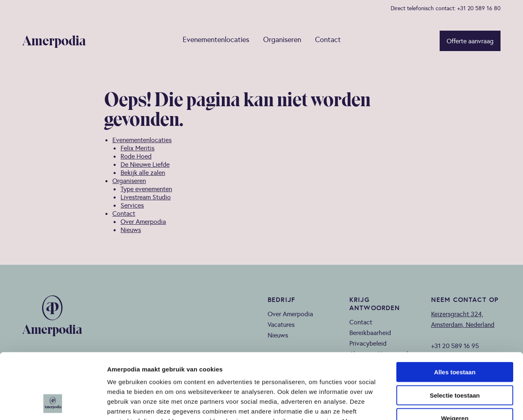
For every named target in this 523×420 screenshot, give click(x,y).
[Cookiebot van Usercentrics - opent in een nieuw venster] (53, 404)
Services (132, 205)
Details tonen (441, 404)
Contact (328, 40)
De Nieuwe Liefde (145, 164)
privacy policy (204, 371)
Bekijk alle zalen (143, 172)
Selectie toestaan (455, 335)
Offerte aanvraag (470, 41)
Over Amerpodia (143, 221)
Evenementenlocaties (216, 40)
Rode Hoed (136, 156)
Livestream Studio (146, 197)
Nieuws (131, 230)
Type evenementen (146, 189)
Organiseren (282, 40)
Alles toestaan (455, 312)
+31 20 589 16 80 (479, 8)
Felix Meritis (137, 148)
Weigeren (455, 358)
